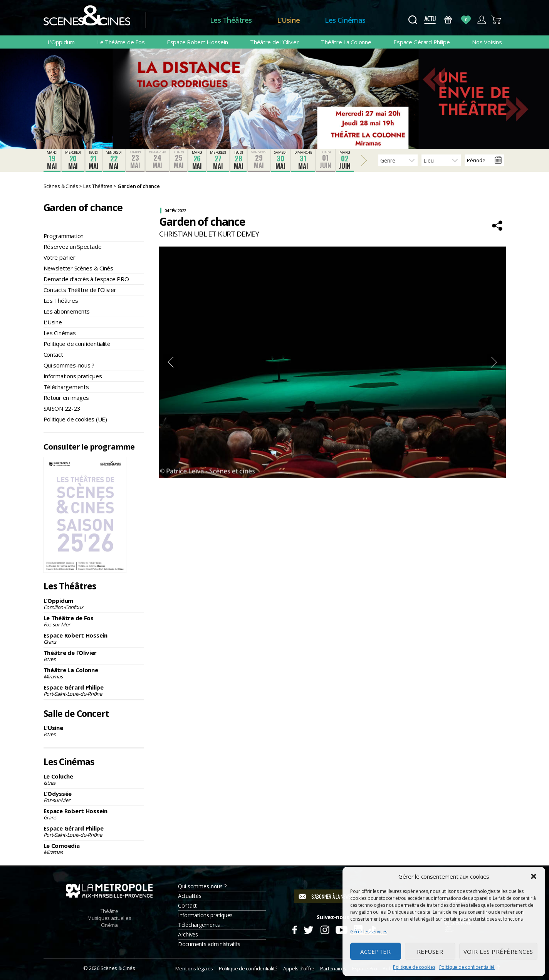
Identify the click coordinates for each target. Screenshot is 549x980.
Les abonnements (67, 311)
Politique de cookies (414, 967)
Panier (497, 20)
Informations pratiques (73, 376)
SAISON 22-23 (62, 408)
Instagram (325, 929)
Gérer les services (369, 932)
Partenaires (333, 968)
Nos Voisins (487, 42)
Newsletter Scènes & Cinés (78, 268)
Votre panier (60, 257)
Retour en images (66, 398)
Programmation (64, 236)
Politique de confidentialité (467, 967)
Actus (430, 20)
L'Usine (94, 731)
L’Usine (289, 20)
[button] (534, 876)
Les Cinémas (345, 20)
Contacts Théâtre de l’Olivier (80, 290)
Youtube (341, 929)
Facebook (294, 929)
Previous (171, 362)
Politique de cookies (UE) (75, 419)
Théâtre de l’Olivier (274, 42)
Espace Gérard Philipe (421, 42)
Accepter (375, 951)
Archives (188, 934)
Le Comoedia (94, 849)
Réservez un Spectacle (73, 247)
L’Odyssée (94, 797)
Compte (481, 20)
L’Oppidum (61, 42)
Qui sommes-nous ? (69, 365)
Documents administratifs (209, 944)
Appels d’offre (299, 968)
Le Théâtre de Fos (121, 42)
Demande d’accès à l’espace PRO (86, 279)
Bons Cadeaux (448, 20)
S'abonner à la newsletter (338, 896)
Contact (53, 354)
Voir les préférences (498, 951)
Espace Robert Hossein (197, 42)
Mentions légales (194, 968)
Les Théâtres (231, 20)
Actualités (190, 896)
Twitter (308, 929)
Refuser (430, 951)
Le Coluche (94, 779)
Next (494, 362)
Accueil (178, 20)
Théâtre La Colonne (346, 42)
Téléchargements (66, 387)
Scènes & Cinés (118, 968)
